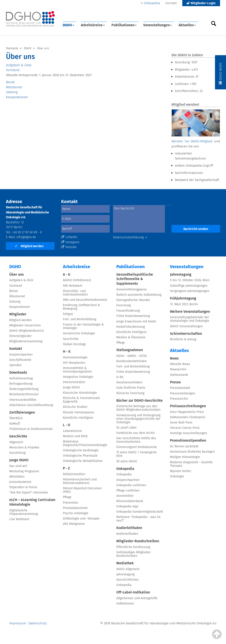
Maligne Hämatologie (185, 457)
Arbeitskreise (93, 25)
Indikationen (125, 604)
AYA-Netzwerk (73, 286)
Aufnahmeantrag (21, 378)
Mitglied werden (29, 246)
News (174, 358)
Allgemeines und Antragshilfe (137, 598)
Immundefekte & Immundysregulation (77, 370)
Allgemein (16, 442)
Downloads (18, 372)
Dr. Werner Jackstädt (184, 446)
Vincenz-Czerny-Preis (185, 428)
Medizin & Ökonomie (131, 337)
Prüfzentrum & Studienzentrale (31, 429)
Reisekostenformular (24, 394)
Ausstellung (17, 453)
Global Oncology (74, 344)
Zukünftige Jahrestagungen (189, 286)
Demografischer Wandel (133, 300)
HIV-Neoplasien (74, 363)
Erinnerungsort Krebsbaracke (137, 447)
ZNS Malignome (74, 524)
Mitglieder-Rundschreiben (138, 541)
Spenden (15, 365)
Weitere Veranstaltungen (190, 312)
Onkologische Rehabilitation (83, 461)
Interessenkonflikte (23, 400)
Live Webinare (19, 519)
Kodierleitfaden (129, 528)
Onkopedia (152, 3)
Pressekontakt (180, 388)
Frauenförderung (128, 311)
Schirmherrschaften (186, 334)
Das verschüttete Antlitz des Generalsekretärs (136, 440)
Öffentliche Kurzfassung (133, 547)
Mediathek (125, 563)
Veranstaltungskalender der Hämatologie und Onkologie (190, 319)
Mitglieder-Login (201, 3)
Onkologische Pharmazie (80, 456)
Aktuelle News (180, 364)
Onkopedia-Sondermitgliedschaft (140, 512)
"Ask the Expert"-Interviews (29, 492)
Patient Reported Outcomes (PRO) (82, 490)
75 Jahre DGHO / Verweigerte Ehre (137, 454)
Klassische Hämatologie (80, 393)
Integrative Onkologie (78, 377)
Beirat (10, 82)
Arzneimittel (125, 496)
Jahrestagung (125, 574)
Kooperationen (17, 97)
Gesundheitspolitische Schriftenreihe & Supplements (135, 279)
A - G (67, 274)
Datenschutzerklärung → (130, 237)
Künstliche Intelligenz (78, 418)
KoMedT (15, 424)
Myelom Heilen (181, 471)
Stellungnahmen (130, 350)
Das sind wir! (18, 466)
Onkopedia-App (127, 506)
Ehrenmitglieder (20, 336)
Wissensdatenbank (130, 501)
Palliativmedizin (74, 474)
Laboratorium (72, 431)
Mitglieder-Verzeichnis (25, 325)
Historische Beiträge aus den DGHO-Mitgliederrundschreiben (138, 408)
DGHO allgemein (128, 569)
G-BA (120, 377)
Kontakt (171, 3)
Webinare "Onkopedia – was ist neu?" (138, 519)
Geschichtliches (127, 580)
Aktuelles (187, 25)
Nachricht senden (196, 229)
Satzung (12, 92)
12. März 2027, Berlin (184, 304)
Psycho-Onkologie (76, 513)
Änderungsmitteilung (24, 389)
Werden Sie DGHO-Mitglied (192, 141)
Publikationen (124, 25)
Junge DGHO (19, 460)
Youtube (69, 247)
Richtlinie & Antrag (183, 339)
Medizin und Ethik (75, 436)
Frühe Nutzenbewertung (133, 316)
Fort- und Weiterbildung (80, 319)
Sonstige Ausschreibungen (188, 433)
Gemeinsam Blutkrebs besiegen (192, 452)
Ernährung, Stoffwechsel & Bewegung (81, 307)
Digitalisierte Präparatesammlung (24, 512)
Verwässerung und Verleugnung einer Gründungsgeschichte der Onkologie (138, 419)
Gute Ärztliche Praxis (131, 388)
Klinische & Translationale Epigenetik (81, 400)
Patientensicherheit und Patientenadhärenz (80, 481)
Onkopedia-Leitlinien (131, 485)
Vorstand (13, 70)
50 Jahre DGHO (127, 461)
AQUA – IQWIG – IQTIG (132, 356)
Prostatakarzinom (75, 508)
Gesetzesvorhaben (129, 382)
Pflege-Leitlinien (128, 491)
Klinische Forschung (130, 393)
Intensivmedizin (74, 382)
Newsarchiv (178, 369)
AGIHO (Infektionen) (77, 280)
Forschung (123, 305)
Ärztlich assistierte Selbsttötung (139, 295)
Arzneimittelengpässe (132, 289)
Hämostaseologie (75, 357)
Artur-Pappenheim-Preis (187, 412)
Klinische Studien (75, 407)
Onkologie (177, 476)
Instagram (70, 242)
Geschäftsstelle (20, 360)
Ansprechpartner (21, 355)
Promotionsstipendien (188, 440)
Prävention (71, 503)
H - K (67, 351)
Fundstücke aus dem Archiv (136, 433)
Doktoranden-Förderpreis (188, 417)
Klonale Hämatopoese (79, 412)
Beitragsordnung (21, 384)
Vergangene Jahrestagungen (190, 291)
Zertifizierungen (22, 412)
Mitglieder (18, 314)
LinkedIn (69, 237)
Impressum (18, 623)
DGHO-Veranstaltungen (186, 326)
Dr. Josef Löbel (126, 428)
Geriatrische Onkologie (79, 333)
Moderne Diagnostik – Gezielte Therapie (191, 464)
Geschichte (18, 436)
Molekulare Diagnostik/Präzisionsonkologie (85, 443)
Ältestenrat (14, 87)
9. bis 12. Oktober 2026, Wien (190, 280)
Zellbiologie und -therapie (81, 519)
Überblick (16, 418)
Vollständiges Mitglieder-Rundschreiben (134, 554)
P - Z (66, 468)
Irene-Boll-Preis (181, 423)
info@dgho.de (26, 237)
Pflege (67, 497)
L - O (67, 425)
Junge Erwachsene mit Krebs (136, 321)
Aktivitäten (17, 477)
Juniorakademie (20, 482)
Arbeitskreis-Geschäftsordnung (31, 405)
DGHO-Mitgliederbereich (26, 331)
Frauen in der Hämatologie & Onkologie (83, 326)
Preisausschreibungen (188, 406)
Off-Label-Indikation (133, 592)
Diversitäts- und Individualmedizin (75, 293)
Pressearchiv (179, 399)
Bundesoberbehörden (132, 361)
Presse (175, 382)
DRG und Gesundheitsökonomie (85, 300)
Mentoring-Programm (24, 471)
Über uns (17, 274)
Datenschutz (38, 623)
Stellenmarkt (179, 375)
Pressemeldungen (183, 393)
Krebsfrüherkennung (131, 327)
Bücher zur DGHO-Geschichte (139, 400)
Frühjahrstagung (183, 298)
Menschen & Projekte (24, 447)
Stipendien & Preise (23, 487)
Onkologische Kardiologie (81, 450)
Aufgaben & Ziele (19, 65)
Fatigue (68, 314)
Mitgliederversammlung (26, 341)
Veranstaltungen (158, 25)
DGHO (68, 25)
